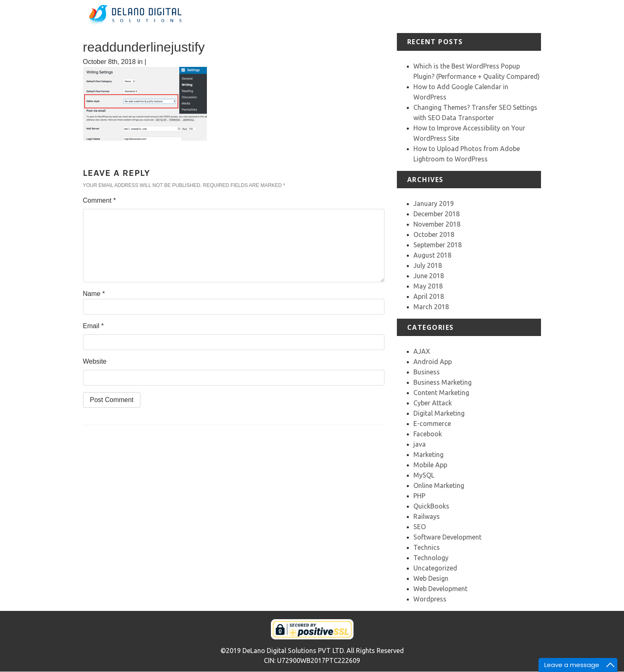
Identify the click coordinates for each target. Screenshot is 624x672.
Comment (100, 200)
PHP (419, 496)
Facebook (428, 434)
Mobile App (430, 465)
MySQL (424, 475)
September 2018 (438, 245)
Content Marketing (441, 393)
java (420, 444)
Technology (431, 558)
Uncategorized (435, 568)
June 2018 (429, 276)
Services (392, 16)
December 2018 (437, 214)
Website (95, 361)
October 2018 (434, 234)
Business (427, 372)
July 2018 (428, 265)
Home (330, 16)
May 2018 (428, 286)
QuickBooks (431, 506)
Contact (529, 16)
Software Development (447, 537)
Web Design (431, 578)
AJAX (422, 351)
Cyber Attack (433, 403)
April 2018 (429, 296)
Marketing (428, 454)
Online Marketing (439, 485)
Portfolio (424, 16)
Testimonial (459, 16)
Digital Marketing (439, 413)
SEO (420, 527)
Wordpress (430, 599)
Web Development (440, 589)
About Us (359, 16)
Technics (427, 547)
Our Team (496, 16)
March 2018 (431, 307)
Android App (433, 362)
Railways (427, 516)
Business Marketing (442, 382)
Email (94, 326)
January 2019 (434, 203)
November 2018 (437, 224)
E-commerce (432, 424)
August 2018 (432, 255)
